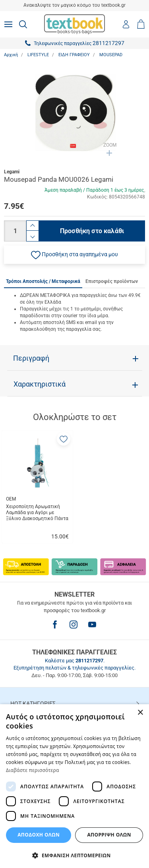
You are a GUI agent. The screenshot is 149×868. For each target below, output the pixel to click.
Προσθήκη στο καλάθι (92, 231)
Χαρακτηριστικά (40, 384)
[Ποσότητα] (15, 231)
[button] (74, 255)
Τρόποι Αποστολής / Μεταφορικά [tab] (43, 281)
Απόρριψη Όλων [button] (109, 835)
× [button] (140, 713)
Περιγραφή (31, 358)
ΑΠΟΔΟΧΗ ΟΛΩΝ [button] (39, 835)
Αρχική (11, 55)
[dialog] (74, 786)
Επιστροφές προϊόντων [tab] (112, 281)
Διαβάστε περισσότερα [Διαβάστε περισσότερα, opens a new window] (33, 770)
